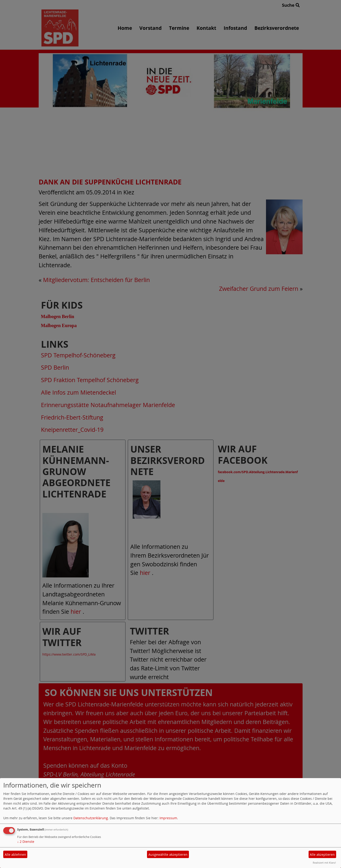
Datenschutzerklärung (91, 818)
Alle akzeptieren (322, 854)
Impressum (168, 818)
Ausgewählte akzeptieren (168, 854)
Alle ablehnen (15, 854)
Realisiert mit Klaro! (324, 863)
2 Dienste (26, 842)
